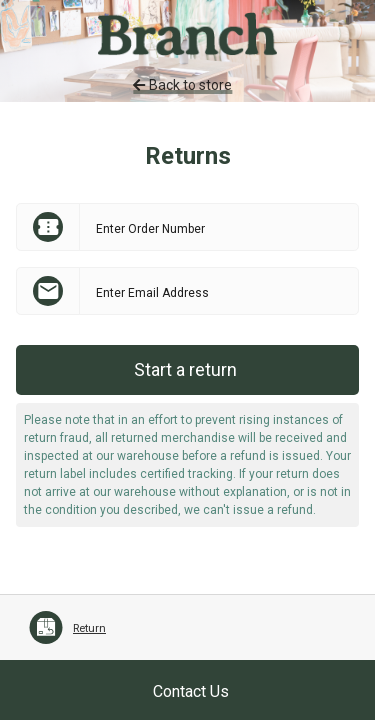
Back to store (182, 85)
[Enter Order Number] (219, 227)
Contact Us (191, 691)
